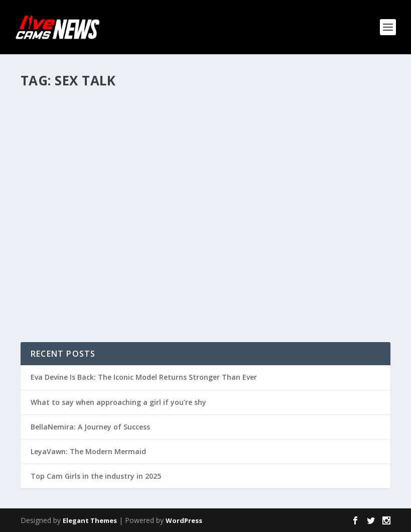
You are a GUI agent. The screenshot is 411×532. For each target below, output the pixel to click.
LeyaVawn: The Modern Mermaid (88, 451)
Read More (57, 224)
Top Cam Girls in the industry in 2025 (96, 476)
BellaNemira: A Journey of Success (90, 427)
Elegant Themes (90, 520)
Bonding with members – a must (105, 110)
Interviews (309, 234)
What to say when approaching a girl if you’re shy (118, 402)
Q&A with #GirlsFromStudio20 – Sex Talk (296, 214)
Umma (49, 126)
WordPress (184, 520)
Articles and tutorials (137, 126)
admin (239, 234)
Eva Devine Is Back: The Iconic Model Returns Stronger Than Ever (144, 377)
